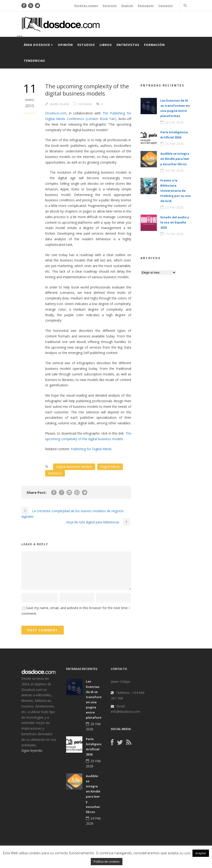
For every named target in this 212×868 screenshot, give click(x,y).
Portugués (146, 5)
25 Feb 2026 (174, 144)
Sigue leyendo (32, 750)
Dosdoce (55, 473)
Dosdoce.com (56, 113)
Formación (154, 45)
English (127, 5)
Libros (106, 45)
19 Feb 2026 (174, 234)
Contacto (166, 5)
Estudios (86, 45)
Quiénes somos (86, 5)
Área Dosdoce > (38, 45)
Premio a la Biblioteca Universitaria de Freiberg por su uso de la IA (176, 191)
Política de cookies (107, 861)
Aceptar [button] (201, 853)
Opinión (65, 45)
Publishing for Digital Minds (91, 449)
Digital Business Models (74, 467)
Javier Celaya (60, 104)
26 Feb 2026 (174, 122)
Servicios (110, 5)
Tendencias (34, 61)
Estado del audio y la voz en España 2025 (175, 222)
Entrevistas (128, 45)
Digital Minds (110, 467)
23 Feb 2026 (174, 207)
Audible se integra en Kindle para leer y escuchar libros (175, 159)
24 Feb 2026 (174, 170)
